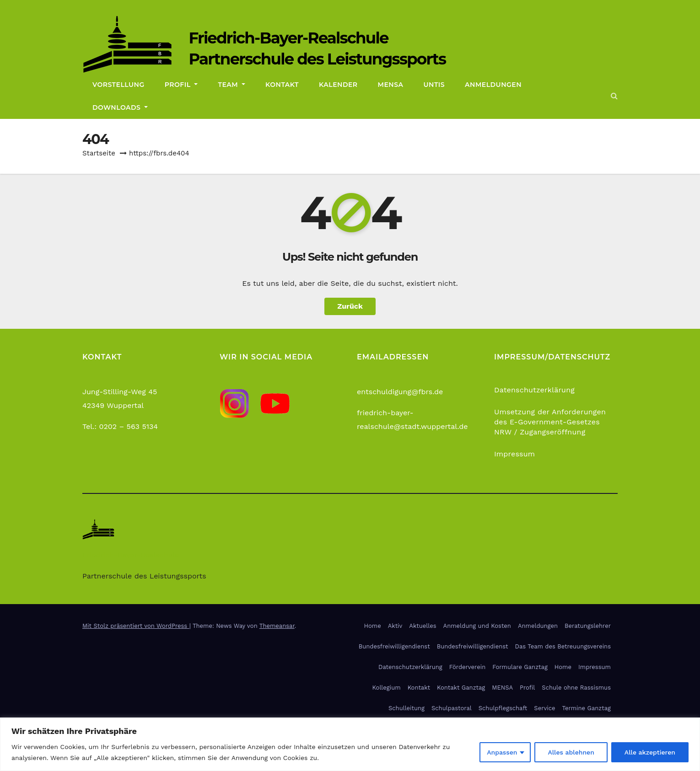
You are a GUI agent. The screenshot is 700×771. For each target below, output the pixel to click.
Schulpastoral (452, 708)
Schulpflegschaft (503, 708)
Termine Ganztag (586, 708)
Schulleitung (407, 708)
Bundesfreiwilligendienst (394, 646)
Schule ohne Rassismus (576, 688)
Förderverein (467, 667)
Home (373, 626)
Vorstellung (118, 85)
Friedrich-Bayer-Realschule (288, 38)
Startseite (99, 153)
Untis (434, 85)
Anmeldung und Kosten (477, 626)
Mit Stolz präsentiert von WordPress (136, 626)
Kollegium (387, 688)
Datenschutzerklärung (534, 390)
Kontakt (282, 85)
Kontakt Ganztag (461, 688)
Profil (181, 85)
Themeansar (277, 626)
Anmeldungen (493, 85)
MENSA (502, 688)
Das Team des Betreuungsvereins (563, 646)
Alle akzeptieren (650, 752)
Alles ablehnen (571, 752)
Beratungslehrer (588, 626)
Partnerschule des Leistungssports (317, 59)
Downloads (120, 107)
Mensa (391, 85)
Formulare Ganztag (520, 667)
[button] (614, 96)
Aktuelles (423, 626)
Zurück (350, 306)
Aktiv (395, 626)
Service (544, 708)
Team (232, 85)
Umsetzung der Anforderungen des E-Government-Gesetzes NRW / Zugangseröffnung (550, 422)
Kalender (338, 85)
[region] (350, 744)
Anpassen (502, 752)
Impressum (514, 454)
